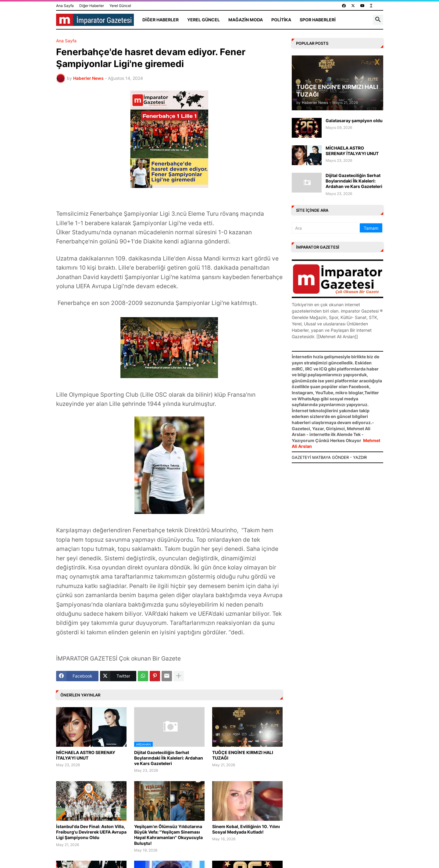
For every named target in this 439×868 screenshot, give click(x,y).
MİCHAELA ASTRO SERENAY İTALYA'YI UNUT (86, 755)
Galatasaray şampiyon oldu (354, 120)
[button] (378, 20)
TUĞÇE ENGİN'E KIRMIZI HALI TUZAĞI (243, 755)
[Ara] (326, 228)
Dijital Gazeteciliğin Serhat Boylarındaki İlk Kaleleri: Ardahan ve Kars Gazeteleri (169, 758)
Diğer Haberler (92, 6)
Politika (281, 20)
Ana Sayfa (65, 6)
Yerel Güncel (120, 6)
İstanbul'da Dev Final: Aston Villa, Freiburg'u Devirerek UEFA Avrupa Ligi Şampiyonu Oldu (91, 832)
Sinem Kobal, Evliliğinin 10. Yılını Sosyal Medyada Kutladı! (246, 829)
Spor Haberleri (318, 20)
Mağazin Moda (246, 20)
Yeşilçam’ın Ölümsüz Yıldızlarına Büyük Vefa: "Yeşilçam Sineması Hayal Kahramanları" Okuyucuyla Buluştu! (168, 835)
